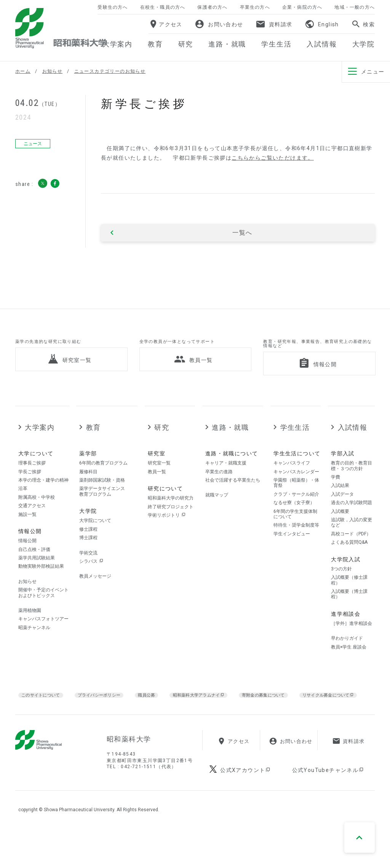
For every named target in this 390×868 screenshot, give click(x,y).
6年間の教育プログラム (103, 479)
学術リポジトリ (167, 531)
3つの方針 (341, 585)
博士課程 (88, 553)
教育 (94, 443)
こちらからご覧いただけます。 (273, 158)
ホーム (23, 71)
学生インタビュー (292, 549)
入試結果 (340, 501)
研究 (162, 443)
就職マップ (217, 511)
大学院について (95, 536)
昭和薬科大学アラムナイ (223, 711)
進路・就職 (230, 443)
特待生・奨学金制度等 (296, 541)
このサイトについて (45, 710)
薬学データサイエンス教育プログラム (102, 507)
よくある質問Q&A (349, 558)
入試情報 (353, 443)
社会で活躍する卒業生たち (233, 496)
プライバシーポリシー (112, 710)
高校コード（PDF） (351, 549)
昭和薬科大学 (61, 28)
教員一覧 (157, 487)
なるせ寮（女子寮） (294, 518)
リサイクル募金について (62, 720)
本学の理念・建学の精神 (43, 496)
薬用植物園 (30, 626)
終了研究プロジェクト (171, 522)
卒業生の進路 (219, 487)
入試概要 (340, 527)
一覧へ (242, 233)
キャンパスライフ (292, 479)
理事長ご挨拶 (32, 479)
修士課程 (88, 545)
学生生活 (295, 443)
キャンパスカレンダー (296, 487)
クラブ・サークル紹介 (296, 510)
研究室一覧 (159, 479)
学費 (336, 493)
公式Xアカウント (246, 809)
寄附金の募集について (299, 710)
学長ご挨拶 (30, 487)
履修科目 (88, 487)
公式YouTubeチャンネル (328, 809)
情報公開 (27, 556)
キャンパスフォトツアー (43, 634)
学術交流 (88, 569)
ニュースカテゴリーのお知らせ (110, 71)
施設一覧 (27, 530)
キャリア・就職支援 (226, 479)
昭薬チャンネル (34, 643)
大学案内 (40, 443)
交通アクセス (32, 521)
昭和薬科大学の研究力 (171, 514)
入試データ (342, 510)
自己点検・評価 (34, 565)
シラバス (91, 577)
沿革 (23, 504)
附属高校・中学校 (37, 513)
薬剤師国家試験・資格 (102, 496)
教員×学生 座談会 (349, 663)
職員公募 (165, 710)
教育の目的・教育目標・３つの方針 (352, 481)
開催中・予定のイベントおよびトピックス (43, 608)
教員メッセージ (95, 592)
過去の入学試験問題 (352, 518)
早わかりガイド (347, 654)
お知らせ (53, 71)
